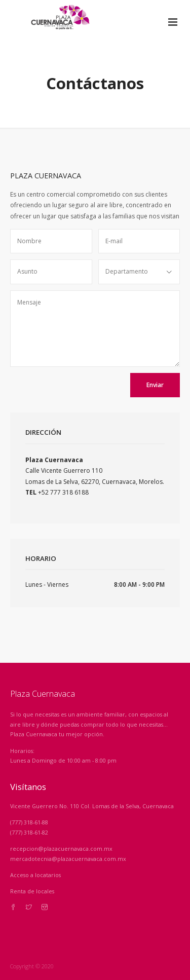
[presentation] (84, 393)
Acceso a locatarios (35, 875)
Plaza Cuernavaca (43, 694)
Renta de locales (32, 891)
